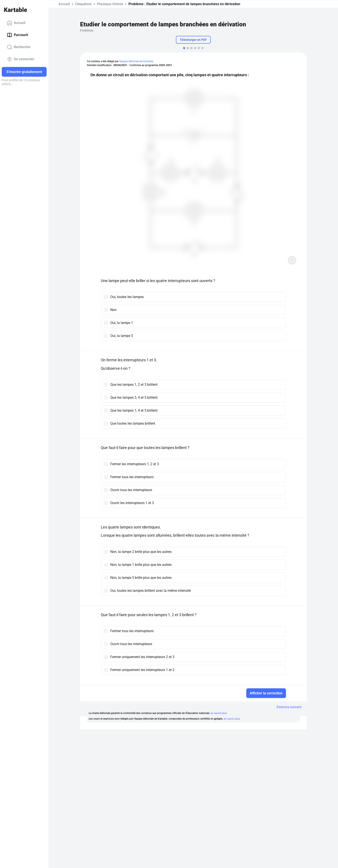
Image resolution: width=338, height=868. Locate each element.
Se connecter (21, 59)
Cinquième (83, 4)
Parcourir (18, 35)
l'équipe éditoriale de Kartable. (136, 61)
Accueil (16, 23)
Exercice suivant (289, 707)
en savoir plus (219, 713)
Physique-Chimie (110, 4)
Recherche (19, 47)
